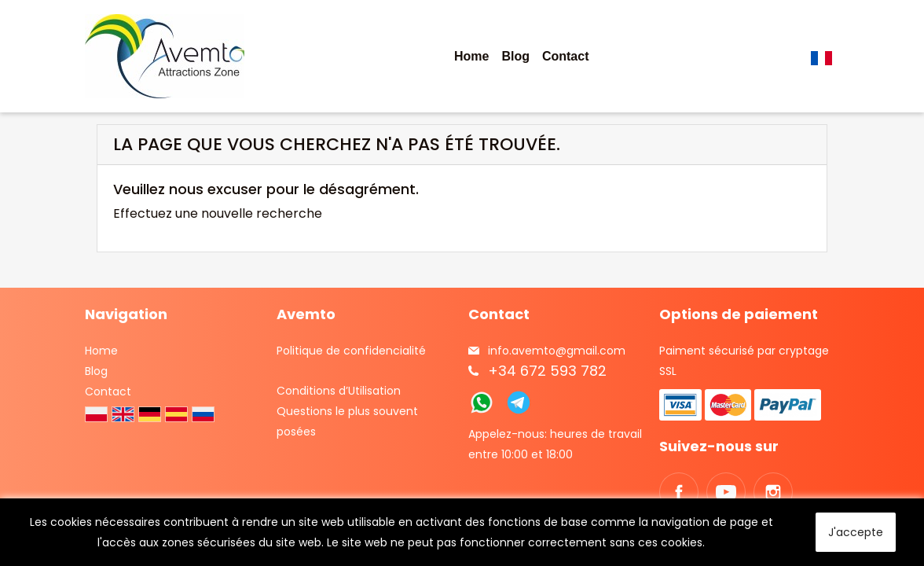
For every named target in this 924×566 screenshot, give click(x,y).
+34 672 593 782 (547, 371)
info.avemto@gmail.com (557, 351)
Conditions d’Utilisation (339, 391)
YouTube (726, 492)
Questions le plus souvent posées (347, 421)
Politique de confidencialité (351, 351)
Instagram (773, 492)
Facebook (679, 492)
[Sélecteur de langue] (825, 56)
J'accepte (856, 532)
